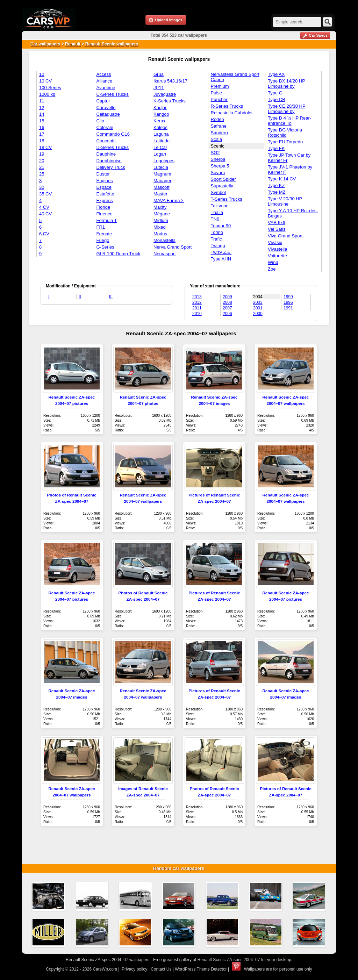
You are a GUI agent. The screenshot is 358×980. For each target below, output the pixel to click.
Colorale (105, 127)
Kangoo (161, 114)
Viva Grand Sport (285, 236)
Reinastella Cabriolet (232, 113)
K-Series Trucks (170, 101)
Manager (162, 181)
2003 (258, 302)
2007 (227, 308)
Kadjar (160, 108)
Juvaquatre (165, 94)
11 (42, 101)
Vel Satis (277, 229)
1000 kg (47, 94)
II (80, 297)
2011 (197, 308)
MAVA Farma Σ (169, 201)
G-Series (105, 247)
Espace (104, 187)
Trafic (216, 239)
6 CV (44, 234)
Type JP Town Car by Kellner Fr (289, 158)
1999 (288, 297)
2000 (258, 314)
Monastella (164, 240)
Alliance (105, 81)
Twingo (218, 246)
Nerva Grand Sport (173, 247)
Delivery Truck (111, 167)
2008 (227, 302)
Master (160, 194)
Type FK (276, 148)
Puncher (219, 99)
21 (42, 167)
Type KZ (276, 185)
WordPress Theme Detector (201, 969)
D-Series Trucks (113, 147)
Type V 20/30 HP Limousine (285, 201)
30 (42, 187)
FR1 (101, 227)
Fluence (105, 214)
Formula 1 (107, 220)
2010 (197, 314)
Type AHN (221, 259)
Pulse (217, 93)
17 (42, 134)
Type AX (276, 74)
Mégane (162, 214)
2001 (258, 308)
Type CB (277, 99)
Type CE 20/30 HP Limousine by (287, 109)
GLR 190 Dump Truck (119, 254)
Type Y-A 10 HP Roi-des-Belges (293, 213)
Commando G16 (113, 134)
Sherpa (218, 159)
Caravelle (106, 108)
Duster (103, 174)
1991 (288, 308)
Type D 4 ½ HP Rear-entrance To (289, 121)
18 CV (45, 147)
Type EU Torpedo (285, 142)
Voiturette (277, 256)
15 (42, 121)
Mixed (160, 227)
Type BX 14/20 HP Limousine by (287, 84)
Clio (100, 121)
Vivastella (277, 249)
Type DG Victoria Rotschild (285, 133)
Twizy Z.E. (221, 252)
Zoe (272, 269)
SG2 (215, 153)
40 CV (45, 214)
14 (42, 114)
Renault (73, 44)
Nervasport (165, 254)
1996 (288, 302)
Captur (103, 101)
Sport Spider (223, 179)
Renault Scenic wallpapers (111, 44)
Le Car (160, 147)
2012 (197, 302)
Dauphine (106, 154)
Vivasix (275, 242)
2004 (258, 297)
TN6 (215, 219)
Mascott (162, 187)
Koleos (160, 127)
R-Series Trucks (227, 106)
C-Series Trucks (113, 94)
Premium (220, 86)
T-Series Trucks (227, 199)
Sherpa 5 (220, 166)
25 (42, 174)
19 (42, 154)
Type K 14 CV (282, 179)
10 (42, 74)
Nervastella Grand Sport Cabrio (235, 77)
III (111, 297)
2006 (227, 314)
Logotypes (164, 161)
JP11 (159, 88)
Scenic (218, 146)
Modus (160, 234)
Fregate (104, 234)
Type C (275, 93)
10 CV (45, 81)
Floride (103, 207)
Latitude (162, 141)
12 (42, 108)
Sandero (219, 133)
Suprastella (222, 186)
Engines (105, 181)
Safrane (219, 126)
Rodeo (217, 119)
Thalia (217, 212)
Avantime (106, 88)
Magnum (162, 174)
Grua (159, 74)
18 (42, 141)
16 (42, 127)
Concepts (106, 141)
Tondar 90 (221, 226)
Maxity (160, 207)
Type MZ (277, 192)
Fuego (103, 240)
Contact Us (161, 969)
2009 (227, 297)
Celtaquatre (108, 114)
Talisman (220, 206)
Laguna (161, 134)
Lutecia (161, 167)
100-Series (50, 88)
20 (42, 161)
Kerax (159, 121)
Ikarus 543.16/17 (170, 81)
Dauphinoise (109, 161)
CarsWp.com (105, 969)
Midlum (161, 220)
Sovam (218, 173)
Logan (160, 154)
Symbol (218, 192)
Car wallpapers (45, 44)
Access (104, 74)
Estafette (105, 194)
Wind (273, 262)
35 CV (45, 194)
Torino (217, 232)
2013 (197, 297)
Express (105, 201)
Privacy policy (134, 969)
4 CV (44, 207)
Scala (217, 139)
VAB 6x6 (277, 223)
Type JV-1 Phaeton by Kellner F (290, 170)
